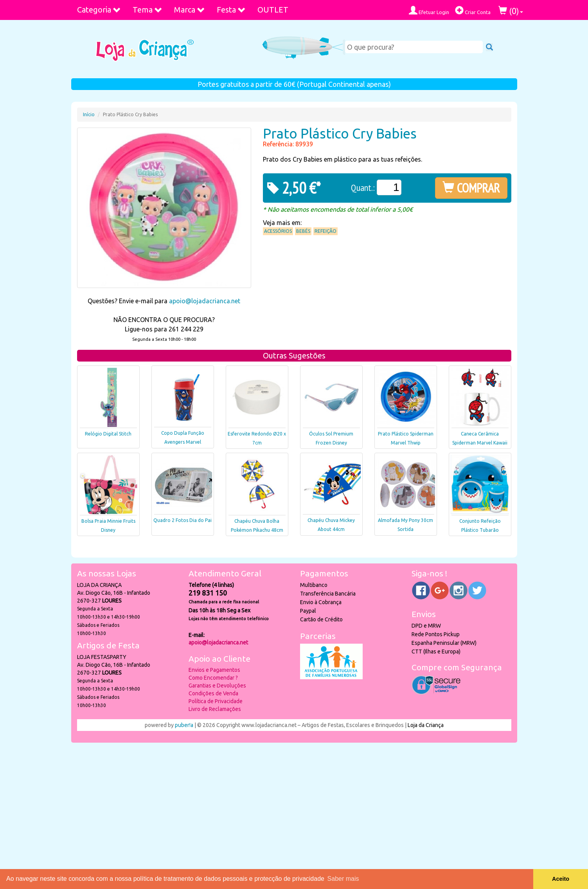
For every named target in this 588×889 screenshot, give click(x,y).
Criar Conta (473, 10)
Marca (190, 10)
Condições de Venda (213, 693)
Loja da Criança (426, 725)
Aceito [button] (561, 879)
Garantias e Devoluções (217, 686)
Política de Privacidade (216, 701)
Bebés (303, 231)
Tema (147, 10)
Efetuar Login (429, 10)
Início (89, 114)
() (511, 11)
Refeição (325, 231)
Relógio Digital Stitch (108, 434)
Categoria (99, 10)
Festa (231, 10)
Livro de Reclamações (215, 709)
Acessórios (278, 231)
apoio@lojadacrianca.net (205, 301)
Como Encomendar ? (213, 678)
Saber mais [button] (343, 879)
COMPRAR (471, 188)
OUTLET (273, 10)
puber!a (184, 725)
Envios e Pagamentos (214, 670)
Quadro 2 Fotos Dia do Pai (183, 520)
